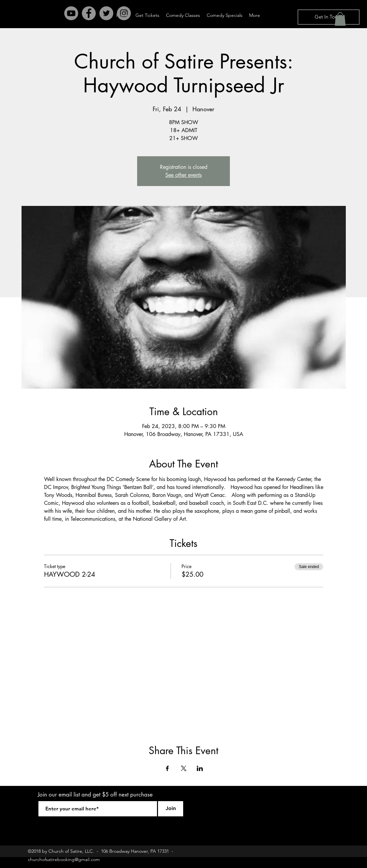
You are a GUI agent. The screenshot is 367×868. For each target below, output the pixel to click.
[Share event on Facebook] (167, 768)
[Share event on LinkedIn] (200, 768)
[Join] (171, 809)
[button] (340, 19)
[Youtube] (71, 13)
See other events (183, 175)
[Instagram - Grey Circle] (124, 13)
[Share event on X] (184, 768)
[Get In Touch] (329, 17)
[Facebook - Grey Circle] (89, 13)
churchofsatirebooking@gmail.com (64, 859)
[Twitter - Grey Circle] (106, 13)
